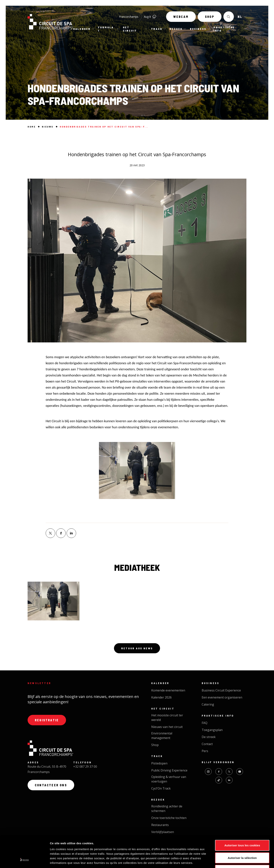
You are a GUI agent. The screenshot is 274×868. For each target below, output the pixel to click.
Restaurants (160, 825)
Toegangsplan (212, 730)
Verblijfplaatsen (163, 832)
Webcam (181, 17)
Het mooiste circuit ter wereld (167, 718)
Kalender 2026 (161, 697)
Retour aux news (137, 648)
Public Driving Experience (169, 770)
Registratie (47, 720)
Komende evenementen (168, 690)
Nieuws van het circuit (167, 727)
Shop (210, 17)
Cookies (123, 847)
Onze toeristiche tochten (169, 818)
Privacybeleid (108, 847)
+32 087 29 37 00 (85, 767)
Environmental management (162, 736)
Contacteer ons (51, 785)
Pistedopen (159, 763)
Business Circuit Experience (221, 690)
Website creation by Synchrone (149, 847)
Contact (207, 744)
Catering (208, 704)
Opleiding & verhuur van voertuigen (169, 779)
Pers (205, 751)
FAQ (205, 723)
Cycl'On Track (161, 788)
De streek (209, 737)
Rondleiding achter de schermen (167, 809)
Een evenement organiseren (222, 697)
